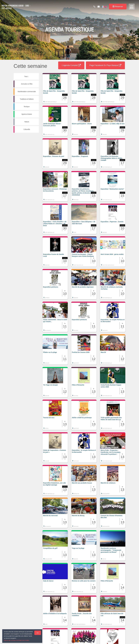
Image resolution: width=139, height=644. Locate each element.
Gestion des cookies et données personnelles (17, 640)
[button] (55, 89)
